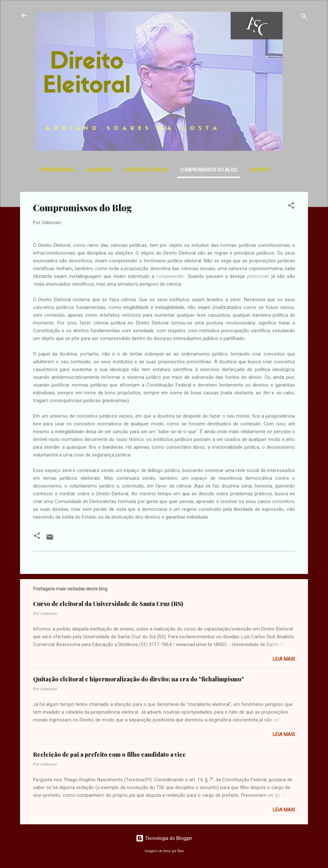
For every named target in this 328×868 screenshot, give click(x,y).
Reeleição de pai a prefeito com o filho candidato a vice (109, 754)
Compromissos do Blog (208, 170)
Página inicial (58, 170)
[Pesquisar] (304, 18)
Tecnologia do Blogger (164, 838)
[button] (291, 207)
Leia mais (284, 659)
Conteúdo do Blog (146, 170)
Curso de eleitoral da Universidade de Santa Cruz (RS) (108, 604)
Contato (259, 170)
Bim (181, 851)
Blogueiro (99, 170)
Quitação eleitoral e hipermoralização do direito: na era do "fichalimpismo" (138, 679)
